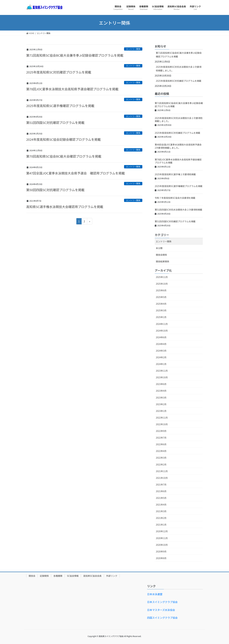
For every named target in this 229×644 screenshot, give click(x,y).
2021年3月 (161, 511)
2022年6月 (161, 444)
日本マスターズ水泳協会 (161, 610)
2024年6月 (161, 337)
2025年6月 (161, 290)
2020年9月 (161, 551)
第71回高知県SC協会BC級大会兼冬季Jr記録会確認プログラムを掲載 (75, 55)
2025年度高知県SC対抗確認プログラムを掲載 (59, 72)
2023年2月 (161, 404)
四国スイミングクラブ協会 (162, 618)
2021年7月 (161, 485)
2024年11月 (162, 324)
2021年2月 (161, 518)
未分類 (159, 248)
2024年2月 (161, 357)
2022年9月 (161, 431)
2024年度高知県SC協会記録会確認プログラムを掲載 (63, 139)
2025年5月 (161, 297)
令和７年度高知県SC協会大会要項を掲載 (175, 198)
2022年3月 (161, 458)
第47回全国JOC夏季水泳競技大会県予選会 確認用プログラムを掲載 (76, 173)
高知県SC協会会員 (92, 576)
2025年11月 (162, 277)
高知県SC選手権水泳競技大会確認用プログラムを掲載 (65, 207)
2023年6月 (161, 384)
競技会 (32, 576)
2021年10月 (162, 478)
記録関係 (44, 576)
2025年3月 (161, 310)
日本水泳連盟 (155, 594)
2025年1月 (161, 317)
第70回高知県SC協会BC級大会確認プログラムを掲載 (64, 156)
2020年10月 (162, 545)
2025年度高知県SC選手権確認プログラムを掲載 (60, 106)
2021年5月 (161, 498)
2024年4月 (161, 344)
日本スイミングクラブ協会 (162, 602)
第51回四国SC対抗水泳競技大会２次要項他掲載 (179, 210)
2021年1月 (161, 525)
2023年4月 (161, 391)
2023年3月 (161, 398)
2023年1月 (161, 411)
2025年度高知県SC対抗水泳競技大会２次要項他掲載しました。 (179, 69)
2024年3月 (161, 351)
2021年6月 (161, 491)
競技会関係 (161, 255)
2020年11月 (162, 538)
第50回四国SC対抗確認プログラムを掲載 (55, 190)
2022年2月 (161, 464)
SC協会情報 (73, 576)
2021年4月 (161, 505)
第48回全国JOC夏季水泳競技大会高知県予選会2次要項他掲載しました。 (178, 146)
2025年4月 (161, 304)
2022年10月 (162, 424)
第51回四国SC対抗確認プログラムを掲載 (55, 123)
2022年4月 (161, 451)
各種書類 (58, 576)
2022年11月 (162, 418)
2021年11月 (162, 471)
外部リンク (112, 576)
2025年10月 (162, 284)
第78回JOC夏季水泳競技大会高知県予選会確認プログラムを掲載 (72, 89)
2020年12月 (162, 531)
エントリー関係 (133, 49)
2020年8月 (161, 558)
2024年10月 (162, 331)
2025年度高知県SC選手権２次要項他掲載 (175, 174)
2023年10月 (162, 377)
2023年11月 (162, 371)
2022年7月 (161, 438)
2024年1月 (161, 364)
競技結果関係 (163, 261)
